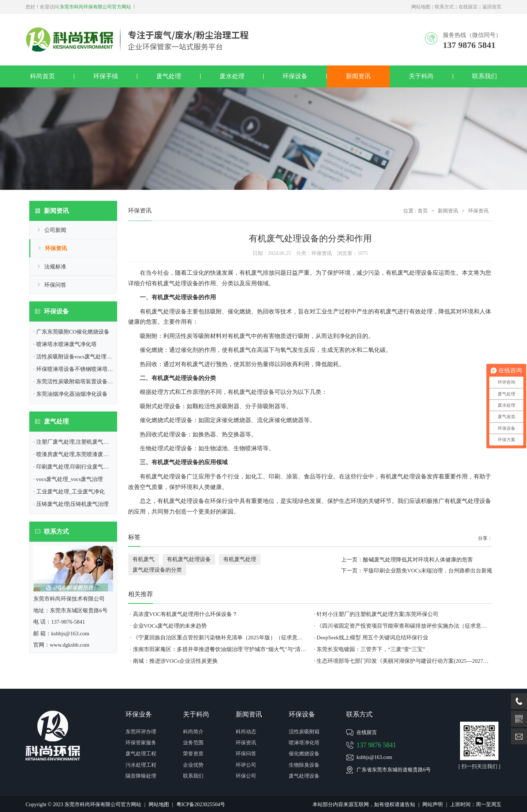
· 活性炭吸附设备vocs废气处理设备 (75, 357)
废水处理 (232, 76)
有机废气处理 (157, 311)
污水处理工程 (141, 765)
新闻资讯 (358, 76)
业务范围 (193, 743)
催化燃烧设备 (304, 754)
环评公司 (246, 765)
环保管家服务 (141, 743)
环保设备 (295, 76)
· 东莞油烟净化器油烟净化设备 (70, 394)
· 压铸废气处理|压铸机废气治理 (71, 504)
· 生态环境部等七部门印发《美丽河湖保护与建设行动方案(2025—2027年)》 (402, 661)
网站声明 (433, 805)
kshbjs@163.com (374, 757)
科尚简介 (193, 732)
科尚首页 (42, 76)
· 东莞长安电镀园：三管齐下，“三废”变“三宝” (370, 649)
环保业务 (139, 714)
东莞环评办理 (141, 732)
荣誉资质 (193, 754)
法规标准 (55, 267)
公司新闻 (55, 230)
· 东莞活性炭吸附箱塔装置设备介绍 (76, 381)
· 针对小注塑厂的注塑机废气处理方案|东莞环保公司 (376, 614)
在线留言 (468, 7)
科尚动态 (246, 732)
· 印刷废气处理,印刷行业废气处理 (74, 467)
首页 (423, 211)
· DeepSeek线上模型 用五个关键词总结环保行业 (371, 638)
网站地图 (421, 7)
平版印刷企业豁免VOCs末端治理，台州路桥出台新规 (428, 571)
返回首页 (492, 7)
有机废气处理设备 (175, 283)
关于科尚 (421, 76)
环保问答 (55, 285)
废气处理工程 (141, 754)
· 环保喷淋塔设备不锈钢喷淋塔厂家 (76, 369)
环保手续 (106, 76)
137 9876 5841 (376, 745)
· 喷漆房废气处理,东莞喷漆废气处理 (76, 454)
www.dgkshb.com (70, 645)
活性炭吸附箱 (304, 732)
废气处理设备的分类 (157, 570)
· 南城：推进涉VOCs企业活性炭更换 (174, 661)
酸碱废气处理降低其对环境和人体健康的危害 (418, 560)
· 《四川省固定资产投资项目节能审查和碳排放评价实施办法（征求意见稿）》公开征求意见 (402, 626)
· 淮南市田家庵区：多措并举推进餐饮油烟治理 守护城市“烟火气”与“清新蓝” (218, 649)
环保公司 (246, 776)
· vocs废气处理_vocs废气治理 (68, 479)
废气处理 (169, 76)
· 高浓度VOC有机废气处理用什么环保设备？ (184, 614)
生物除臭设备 (304, 765)
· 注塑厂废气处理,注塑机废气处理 (74, 442)
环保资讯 (56, 248)
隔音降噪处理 (141, 776)
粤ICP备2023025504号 (201, 805)
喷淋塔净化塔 (304, 743)
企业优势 (193, 765)
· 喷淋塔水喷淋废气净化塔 (65, 344)
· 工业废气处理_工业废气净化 (69, 492)
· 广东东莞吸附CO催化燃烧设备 (71, 332)
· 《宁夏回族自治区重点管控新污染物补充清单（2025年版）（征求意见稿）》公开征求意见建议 (218, 638)
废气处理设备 (181, 378)
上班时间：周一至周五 (476, 805)
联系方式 (444, 7)
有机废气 (251, 273)
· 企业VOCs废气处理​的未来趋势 (168, 626)
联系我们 (485, 76)
